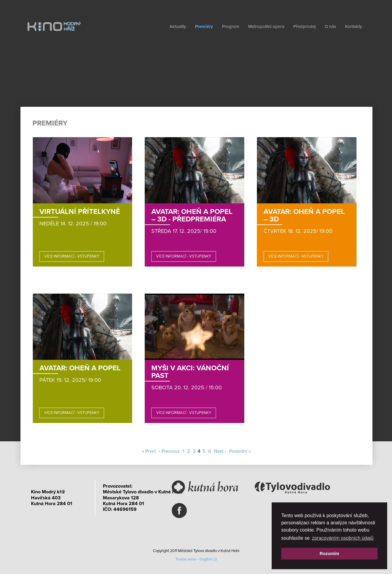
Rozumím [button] (330, 554)
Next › (220, 451)
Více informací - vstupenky (72, 256)
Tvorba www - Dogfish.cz (196, 559)
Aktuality (178, 26)
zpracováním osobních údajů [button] (343, 538)
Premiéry (204, 26)
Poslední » (240, 451)
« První (149, 451)
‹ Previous (169, 451)
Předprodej (304, 26)
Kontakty (353, 26)
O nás (330, 26)
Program (231, 26)
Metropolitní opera (266, 26)
